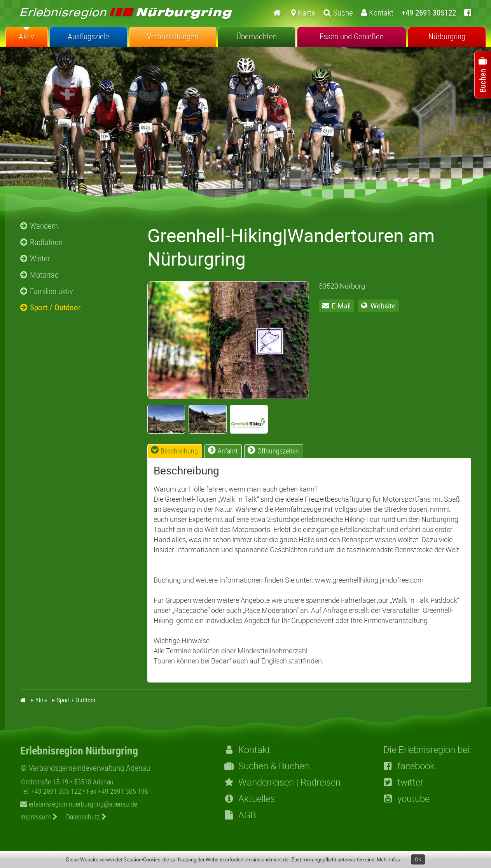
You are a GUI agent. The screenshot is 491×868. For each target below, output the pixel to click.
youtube (406, 798)
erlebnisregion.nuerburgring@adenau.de (79, 804)
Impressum (39, 817)
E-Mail (341, 306)
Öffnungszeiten (278, 451)
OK (418, 859)
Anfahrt (228, 451)
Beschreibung (179, 451)
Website (383, 306)
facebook (409, 766)
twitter (403, 782)
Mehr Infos (388, 859)
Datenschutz (86, 817)
